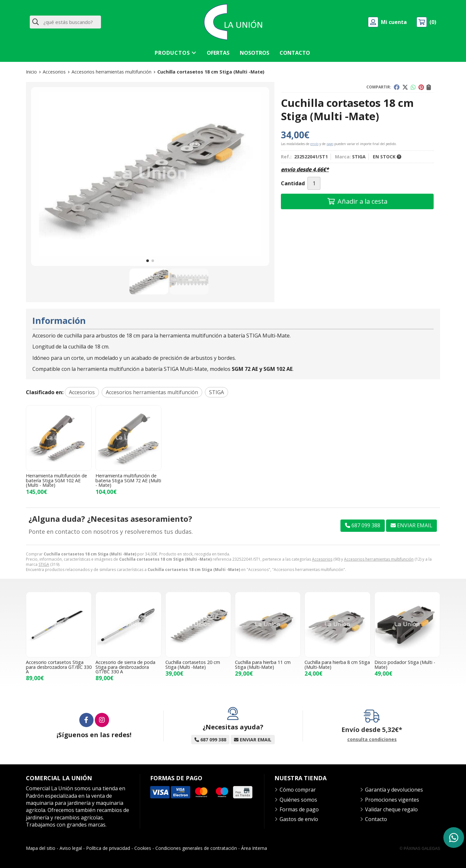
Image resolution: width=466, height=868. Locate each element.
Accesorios (322, 559)
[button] (148, 261)
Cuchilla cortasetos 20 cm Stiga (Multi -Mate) (193, 664)
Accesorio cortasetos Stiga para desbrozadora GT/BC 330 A (59, 667)
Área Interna (254, 848)
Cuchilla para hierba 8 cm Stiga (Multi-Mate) (337, 664)
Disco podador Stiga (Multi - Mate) (405, 664)
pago (330, 144)
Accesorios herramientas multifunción (379, 559)
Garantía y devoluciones (394, 790)
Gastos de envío (299, 819)
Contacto (376, 819)
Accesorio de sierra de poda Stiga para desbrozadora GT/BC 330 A (125, 667)
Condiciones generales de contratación (196, 848)
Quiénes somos (298, 800)
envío (314, 144)
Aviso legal (71, 848)
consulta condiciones (372, 740)
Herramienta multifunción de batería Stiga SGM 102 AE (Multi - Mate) (56, 480)
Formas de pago (299, 809)
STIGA (44, 564)
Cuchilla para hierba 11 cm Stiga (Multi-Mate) (263, 664)
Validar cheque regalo (391, 809)
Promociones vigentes (392, 800)
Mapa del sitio (41, 848)
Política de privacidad (108, 848)
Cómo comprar (298, 790)
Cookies (143, 848)
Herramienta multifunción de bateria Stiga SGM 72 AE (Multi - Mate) (128, 480)
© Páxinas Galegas (420, 849)
